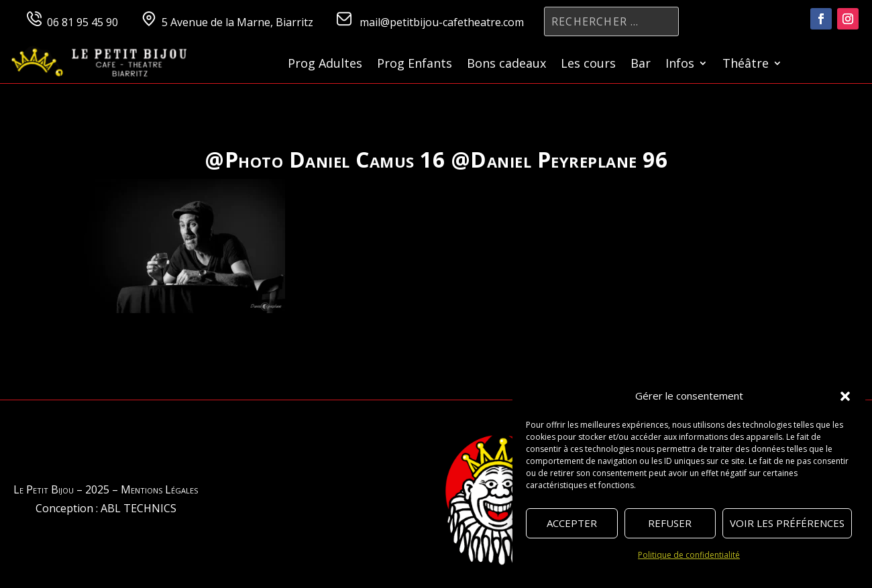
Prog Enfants (415, 65)
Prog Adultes (325, 65)
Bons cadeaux (506, 65)
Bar (641, 65)
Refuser (670, 523)
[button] (845, 396)
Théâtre (746, 65)
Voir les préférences (787, 523)
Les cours (588, 65)
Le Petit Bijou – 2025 (61, 489)
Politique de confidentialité (689, 555)
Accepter (572, 523)
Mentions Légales (159, 489)
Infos (680, 65)
